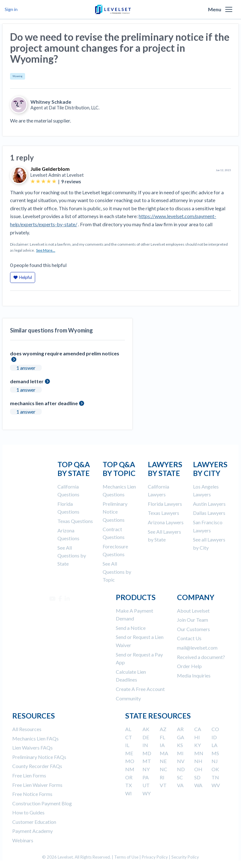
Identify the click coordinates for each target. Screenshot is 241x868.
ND (181, 769)
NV (181, 761)
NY (146, 769)
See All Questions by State (72, 556)
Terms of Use (126, 857)
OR (129, 777)
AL (128, 729)
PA (146, 777)
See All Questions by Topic (117, 572)
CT (129, 737)
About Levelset (193, 611)
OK (215, 769)
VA (180, 785)
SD (197, 777)
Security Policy (185, 857)
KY (198, 745)
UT (146, 785)
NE (163, 761)
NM (130, 769)
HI (197, 737)
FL (162, 737)
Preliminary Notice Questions (115, 512)
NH (198, 761)
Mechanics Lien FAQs (35, 738)
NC (163, 769)
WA (198, 785)
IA (162, 745)
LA (214, 745)
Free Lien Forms (29, 775)
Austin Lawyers (209, 504)
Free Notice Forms (32, 794)
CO (215, 729)
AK (146, 729)
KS (180, 745)
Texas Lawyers (163, 513)
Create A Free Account (140, 689)
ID (214, 737)
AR (180, 729)
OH (198, 769)
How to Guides (28, 812)
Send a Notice (131, 628)
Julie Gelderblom (50, 169)
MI (180, 753)
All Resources (27, 729)
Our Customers (193, 629)
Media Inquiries (194, 675)
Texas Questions (75, 521)
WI (129, 793)
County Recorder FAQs (37, 766)
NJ (215, 761)
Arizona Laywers (166, 522)
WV (216, 785)
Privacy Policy (155, 857)
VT (163, 785)
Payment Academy (32, 831)
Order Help (189, 666)
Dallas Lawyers (209, 513)
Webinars (23, 840)
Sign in (11, 9)
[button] (229, 9)
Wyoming (18, 76)
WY (147, 793)
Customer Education (34, 822)
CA (198, 729)
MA (164, 753)
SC (180, 777)
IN (145, 745)
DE (146, 737)
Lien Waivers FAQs (32, 748)
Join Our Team (193, 620)
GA (181, 737)
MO (130, 761)
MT (147, 761)
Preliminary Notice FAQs (39, 757)
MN (199, 753)
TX (129, 785)
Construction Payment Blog (42, 803)
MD (147, 753)
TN (215, 777)
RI (162, 777)
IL (127, 745)
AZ (163, 729)
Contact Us (189, 638)
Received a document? (201, 657)
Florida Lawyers (165, 504)
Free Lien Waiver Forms (37, 785)
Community (128, 698)
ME (129, 753)
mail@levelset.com (197, 648)
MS (215, 753)
